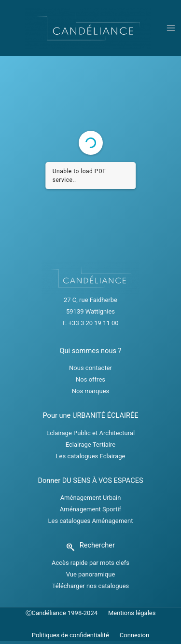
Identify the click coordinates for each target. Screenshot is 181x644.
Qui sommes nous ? (91, 351)
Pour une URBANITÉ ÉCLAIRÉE (90, 415)
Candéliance (49, 613)
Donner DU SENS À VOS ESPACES (90, 480)
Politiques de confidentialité (70, 635)
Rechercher (97, 545)
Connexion (134, 635)
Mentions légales (132, 613)
